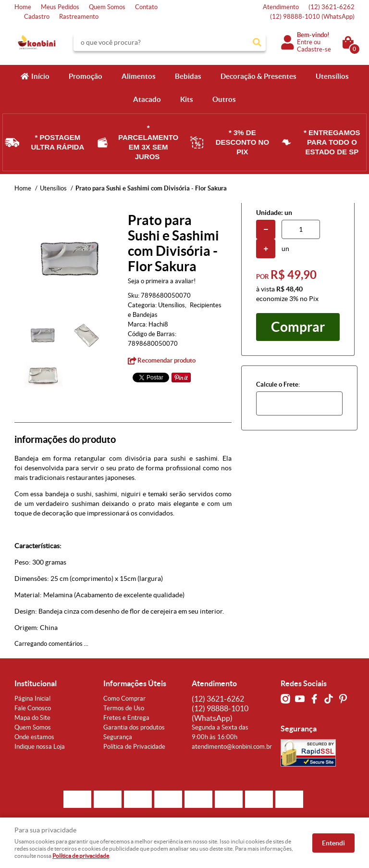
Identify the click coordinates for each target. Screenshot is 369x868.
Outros (224, 99)
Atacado (147, 99)
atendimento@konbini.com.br (232, 747)
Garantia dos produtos (134, 727)
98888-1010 (312, 17)
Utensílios (332, 76)
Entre (305, 42)
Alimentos (139, 76)
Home (23, 7)
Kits (187, 99)
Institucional (36, 683)
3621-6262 (332, 7)
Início (40, 76)
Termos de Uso (124, 708)
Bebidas (188, 76)
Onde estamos (34, 737)
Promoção (86, 76)
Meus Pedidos (60, 7)
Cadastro (37, 17)
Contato (146, 7)
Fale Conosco (33, 708)
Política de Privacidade (134, 747)
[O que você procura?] (257, 42)
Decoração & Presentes (258, 76)
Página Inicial (32, 698)
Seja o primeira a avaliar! (162, 281)
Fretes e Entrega (126, 718)
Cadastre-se (314, 49)
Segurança (118, 737)
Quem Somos (107, 7)
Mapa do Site (32, 718)
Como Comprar (124, 698)
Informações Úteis (135, 683)
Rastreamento (79, 17)
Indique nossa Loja (40, 747)
